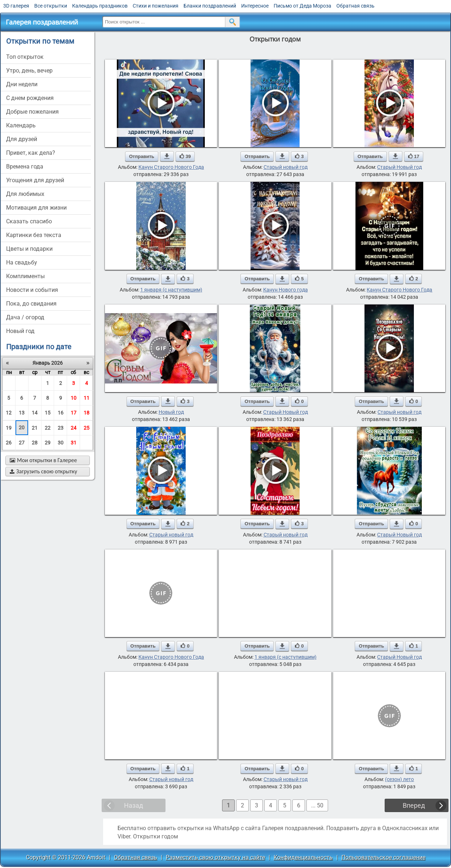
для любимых (25, 194)
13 (22, 413)
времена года (25, 166)
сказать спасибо (29, 221)
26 (9, 443)
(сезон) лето (399, 779)
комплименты (25, 276)
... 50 (317, 805)
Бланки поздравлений (210, 6)
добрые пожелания (32, 112)
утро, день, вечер (29, 71)
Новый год (171, 412)
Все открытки (51, 6)
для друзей (22, 139)
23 (61, 428)
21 (35, 428)
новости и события (32, 290)
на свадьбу (22, 262)
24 (74, 428)
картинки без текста (34, 235)
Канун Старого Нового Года (171, 167)
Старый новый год (286, 167)
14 (35, 413)
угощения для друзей (35, 180)
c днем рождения (30, 98)
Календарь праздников (100, 6)
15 (48, 413)
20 (22, 428)
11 (87, 398)
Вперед (414, 805)
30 (61, 443)
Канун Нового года (286, 290)
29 (48, 443)
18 (87, 413)
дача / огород (25, 317)
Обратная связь (355, 6)
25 (87, 428)
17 (74, 413)
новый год (20, 331)
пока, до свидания (31, 304)
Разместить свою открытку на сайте (215, 857)
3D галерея (16, 6)
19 (9, 428)
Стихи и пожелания (156, 6)
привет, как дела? (31, 153)
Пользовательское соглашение (383, 857)
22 (48, 428)
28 (35, 443)
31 (74, 443)
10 (74, 398)
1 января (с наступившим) (171, 290)
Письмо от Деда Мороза (302, 6)
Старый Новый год (399, 167)
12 (9, 413)
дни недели (22, 84)
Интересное (255, 6)
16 (61, 413)
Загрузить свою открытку (43, 471)
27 (22, 443)
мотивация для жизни (36, 208)
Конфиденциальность (303, 857)
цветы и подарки (29, 249)
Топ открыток (25, 57)
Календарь (21, 125)
